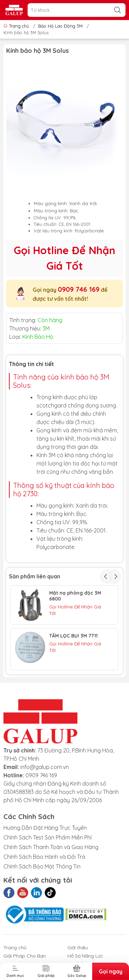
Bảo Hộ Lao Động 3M (60, 26)
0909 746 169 (79, 289)
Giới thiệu (78, 948)
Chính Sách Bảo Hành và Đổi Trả (44, 857)
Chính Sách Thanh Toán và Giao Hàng (51, 847)
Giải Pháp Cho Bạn (25, 956)
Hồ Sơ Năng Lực (85, 956)
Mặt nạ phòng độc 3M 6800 (75, 596)
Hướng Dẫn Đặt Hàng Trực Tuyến (45, 828)
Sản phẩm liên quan (35, 576)
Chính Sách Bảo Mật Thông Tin (42, 866)
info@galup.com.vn (45, 767)
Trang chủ (17, 26)
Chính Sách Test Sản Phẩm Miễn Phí (47, 837)
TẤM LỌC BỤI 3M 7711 (73, 636)
